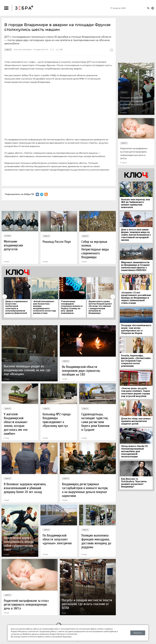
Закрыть (138, 633)
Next (113, 297)
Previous (5, 297)
